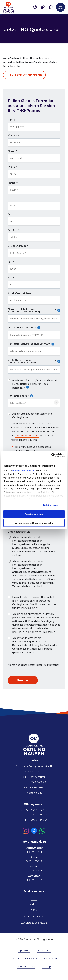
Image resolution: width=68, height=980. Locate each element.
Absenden (23, 680)
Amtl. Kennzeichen (20, 293)
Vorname (14, 136)
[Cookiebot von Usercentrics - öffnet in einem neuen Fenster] (51, 455)
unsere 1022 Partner (24, 470)
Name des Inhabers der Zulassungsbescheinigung (34, 311)
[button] (51, 7)
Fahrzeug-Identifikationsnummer (34, 344)
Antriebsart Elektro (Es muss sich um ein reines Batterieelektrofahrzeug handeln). (35, 384)
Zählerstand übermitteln (34, 923)
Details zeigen (51, 505)
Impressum (24, 951)
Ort (11, 214)
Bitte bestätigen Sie (20, 532)
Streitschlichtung (26, 967)
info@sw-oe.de (34, 793)
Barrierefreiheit (52, 959)
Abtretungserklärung (27, 436)
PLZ (11, 199)
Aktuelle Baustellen (34, 917)
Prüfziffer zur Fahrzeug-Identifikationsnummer (34, 361)
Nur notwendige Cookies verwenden (34, 523)
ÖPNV (34, 910)
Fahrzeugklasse (28, 396)
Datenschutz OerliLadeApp (22, 959)
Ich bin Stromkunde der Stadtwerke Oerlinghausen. (32, 415)
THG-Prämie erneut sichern (24, 75)
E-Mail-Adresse (18, 246)
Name (12, 151)
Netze (34, 898)
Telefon (13, 230)
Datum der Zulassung (31, 328)
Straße (13, 167)
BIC (11, 278)
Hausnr (13, 183)
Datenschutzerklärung (26, 645)
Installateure (34, 904)
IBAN (12, 262)
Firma (11, 120)
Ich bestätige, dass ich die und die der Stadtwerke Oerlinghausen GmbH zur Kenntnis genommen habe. (35, 645)
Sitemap (46, 967)
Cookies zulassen (34, 514)
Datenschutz (44, 951)
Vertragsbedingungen (25, 642)
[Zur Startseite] (9, 12)
